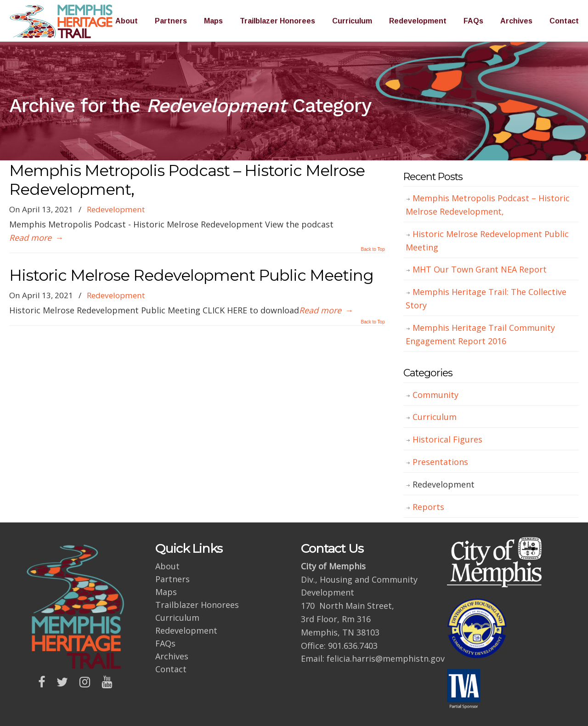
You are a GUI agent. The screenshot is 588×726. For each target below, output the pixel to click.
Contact (171, 669)
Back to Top (373, 250)
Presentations (440, 462)
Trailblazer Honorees (197, 605)
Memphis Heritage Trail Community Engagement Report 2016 (480, 334)
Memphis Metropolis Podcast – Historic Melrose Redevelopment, (187, 180)
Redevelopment (116, 209)
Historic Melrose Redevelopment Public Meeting (191, 275)
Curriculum (435, 417)
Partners (172, 579)
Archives (172, 656)
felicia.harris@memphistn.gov (386, 658)
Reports (428, 507)
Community (435, 395)
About (167, 566)
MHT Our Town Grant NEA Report (480, 269)
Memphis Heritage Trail (62, 21)
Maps (166, 592)
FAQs (165, 643)
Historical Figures (447, 439)
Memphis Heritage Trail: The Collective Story (486, 298)
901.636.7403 (353, 646)
